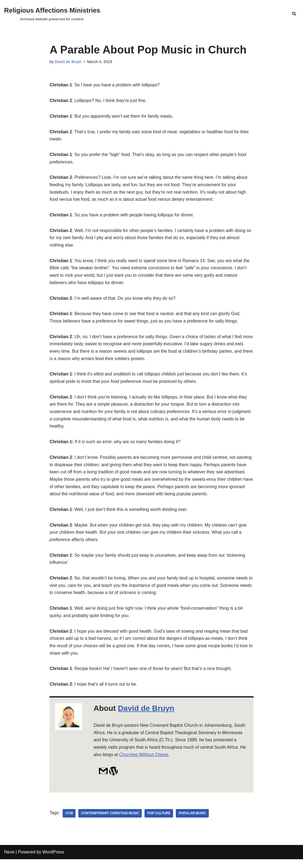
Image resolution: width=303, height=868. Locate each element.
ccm (69, 822)
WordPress (53, 861)
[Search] (294, 14)
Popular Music (194, 822)
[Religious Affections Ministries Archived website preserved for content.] (52, 14)
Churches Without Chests (144, 763)
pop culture (160, 822)
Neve (9, 861)
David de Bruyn (68, 62)
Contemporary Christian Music (111, 822)
